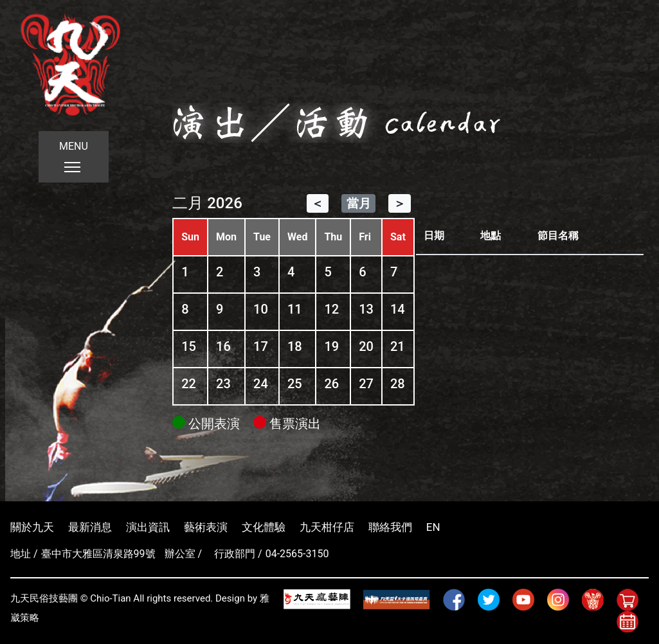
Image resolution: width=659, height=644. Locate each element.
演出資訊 (148, 527)
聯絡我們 (390, 527)
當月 (359, 203)
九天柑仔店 (327, 527)
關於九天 (32, 527)
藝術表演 (206, 527)
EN (433, 527)
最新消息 (90, 527)
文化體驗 (264, 527)
